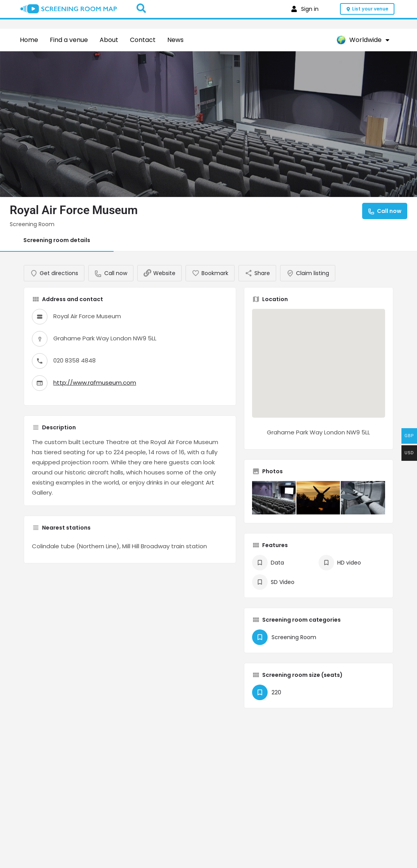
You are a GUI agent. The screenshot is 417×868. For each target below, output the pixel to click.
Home (29, 40)
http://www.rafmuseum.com (95, 390)
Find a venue (69, 40)
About (109, 40)
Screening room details (57, 240)
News (175, 40)
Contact (143, 40)
